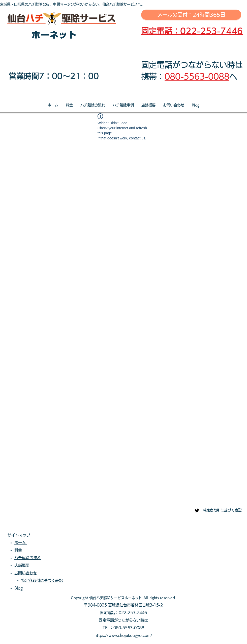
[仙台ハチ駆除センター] (197, 510)
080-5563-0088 (197, 76)
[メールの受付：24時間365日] (191, 15)
